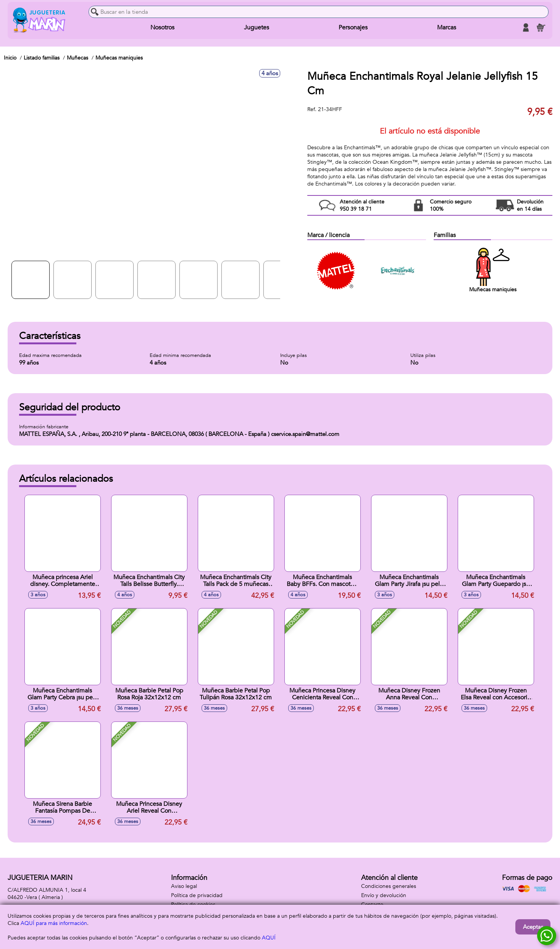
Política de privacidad (197, 895)
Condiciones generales (389, 886)
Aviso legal (184, 886)
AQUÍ (269, 938)
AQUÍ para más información (54, 923)
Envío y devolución (384, 895)
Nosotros (162, 27)
